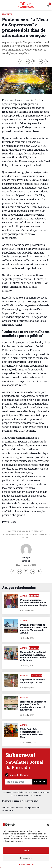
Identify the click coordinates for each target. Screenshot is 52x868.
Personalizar (26, 858)
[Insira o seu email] (19, 782)
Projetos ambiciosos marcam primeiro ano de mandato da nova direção (34, 603)
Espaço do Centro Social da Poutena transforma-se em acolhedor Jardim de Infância (33, 656)
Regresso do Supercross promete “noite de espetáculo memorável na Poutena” (33, 706)
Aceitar (26, 851)
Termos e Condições (26, 864)
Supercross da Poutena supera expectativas (32, 681)
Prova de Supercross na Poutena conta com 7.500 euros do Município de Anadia (33, 629)
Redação (26, 558)
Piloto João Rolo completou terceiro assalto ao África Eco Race (31, 733)
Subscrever (40, 782)
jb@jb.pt (26, 561)
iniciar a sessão (17, 808)
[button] (48, 825)
